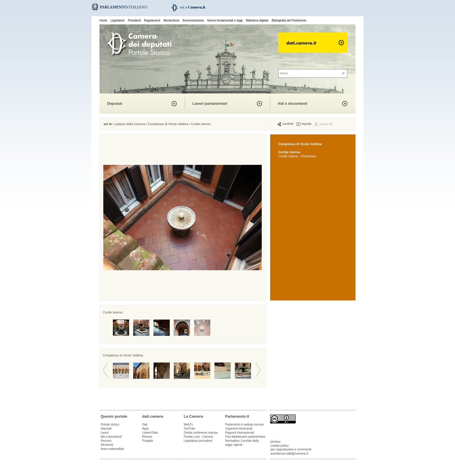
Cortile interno (201, 124)
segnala (304, 124)
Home (103, 20)
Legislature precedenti (198, 441)
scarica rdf (326, 124)
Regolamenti (152, 20)
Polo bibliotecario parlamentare (245, 437)
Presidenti (134, 20)
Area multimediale (112, 449)
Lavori (105, 433)
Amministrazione (193, 20)
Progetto (148, 441)
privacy (276, 441)
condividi (286, 124)
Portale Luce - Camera (198, 437)
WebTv (188, 424)
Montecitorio (171, 20)
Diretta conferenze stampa (201, 433)
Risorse (147, 437)
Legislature (118, 20)
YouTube (189, 429)
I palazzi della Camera (130, 124)
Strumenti (107, 445)
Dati (145, 424)
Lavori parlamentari (210, 103)
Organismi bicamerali (239, 429)
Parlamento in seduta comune (244, 424)
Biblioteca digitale (257, 20)
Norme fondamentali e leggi (225, 20)
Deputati (115, 103)
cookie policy (280, 446)
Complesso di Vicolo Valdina (168, 124)
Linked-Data (150, 433)
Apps (146, 429)
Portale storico (110, 424)
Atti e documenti (292, 103)
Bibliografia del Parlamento (289, 20)
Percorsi (106, 441)
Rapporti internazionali (240, 433)
